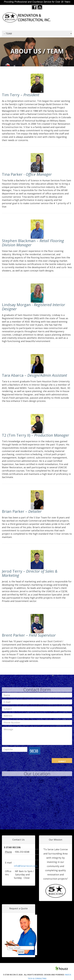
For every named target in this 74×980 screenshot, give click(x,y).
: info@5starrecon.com (26, 864)
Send (21, 952)
